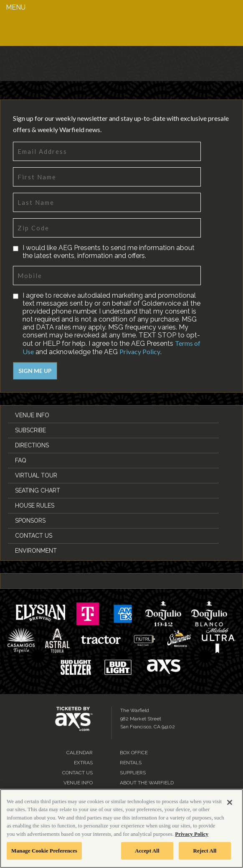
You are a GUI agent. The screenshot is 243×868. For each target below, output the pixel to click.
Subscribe (30, 430)
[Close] (230, 802)
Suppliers (133, 773)
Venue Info (32, 415)
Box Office (134, 753)
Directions (32, 445)
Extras (83, 763)
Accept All (147, 851)
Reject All (205, 851)
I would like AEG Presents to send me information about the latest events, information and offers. (109, 252)
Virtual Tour (36, 475)
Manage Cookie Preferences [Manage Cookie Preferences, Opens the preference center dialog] (44, 851)
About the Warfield (147, 783)
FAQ (21, 460)
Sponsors (30, 521)
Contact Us (34, 536)
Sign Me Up (35, 371)
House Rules (35, 505)
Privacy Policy (140, 351)
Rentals (131, 763)
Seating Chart (38, 490)
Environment (36, 551)
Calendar (80, 753)
